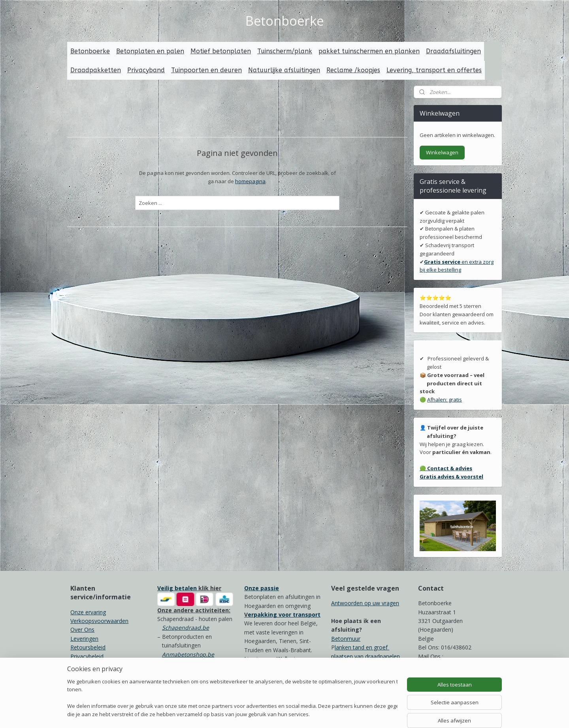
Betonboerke (90, 51)
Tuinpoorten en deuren (206, 70)
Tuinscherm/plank (285, 51)
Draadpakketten (96, 70)
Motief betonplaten (221, 51)
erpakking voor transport (284, 614)
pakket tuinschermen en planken (369, 51)
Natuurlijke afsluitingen (284, 70)
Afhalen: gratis (445, 400)
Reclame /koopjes (353, 70)
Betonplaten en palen (150, 51)
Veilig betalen (177, 588)
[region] (232, 699)
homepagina (250, 181)
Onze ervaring (88, 612)
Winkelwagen (442, 152)
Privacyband (146, 70)
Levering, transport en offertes (434, 70)
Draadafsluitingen (453, 51)
